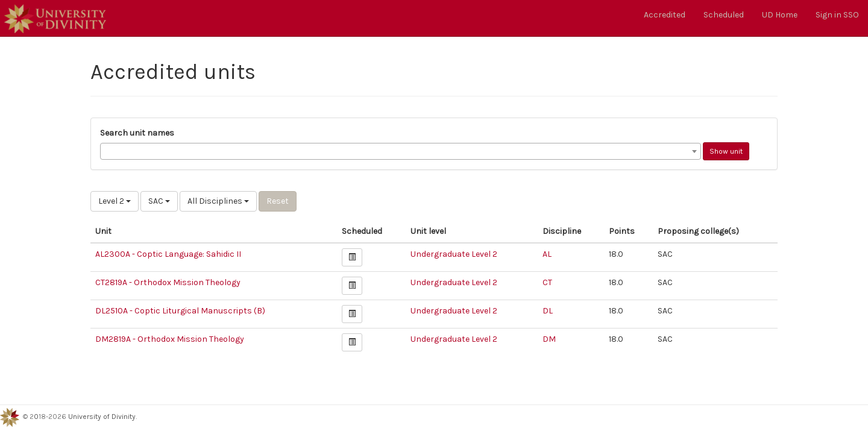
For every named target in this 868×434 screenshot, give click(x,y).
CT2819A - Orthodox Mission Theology (168, 282)
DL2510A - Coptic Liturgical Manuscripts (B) (180, 311)
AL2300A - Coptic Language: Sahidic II (168, 254)
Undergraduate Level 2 (454, 254)
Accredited (665, 15)
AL (547, 254)
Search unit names (137, 133)
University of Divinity (102, 417)
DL (548, 311)
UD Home (780, 15)
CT (547, 282)
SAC (159, 201)
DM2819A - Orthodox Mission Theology (170, 339)
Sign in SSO (837, 15)
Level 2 (115, 201)
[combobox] (401, 151)
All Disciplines (218, 201)
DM (549, 339)
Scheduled (724, 15)
